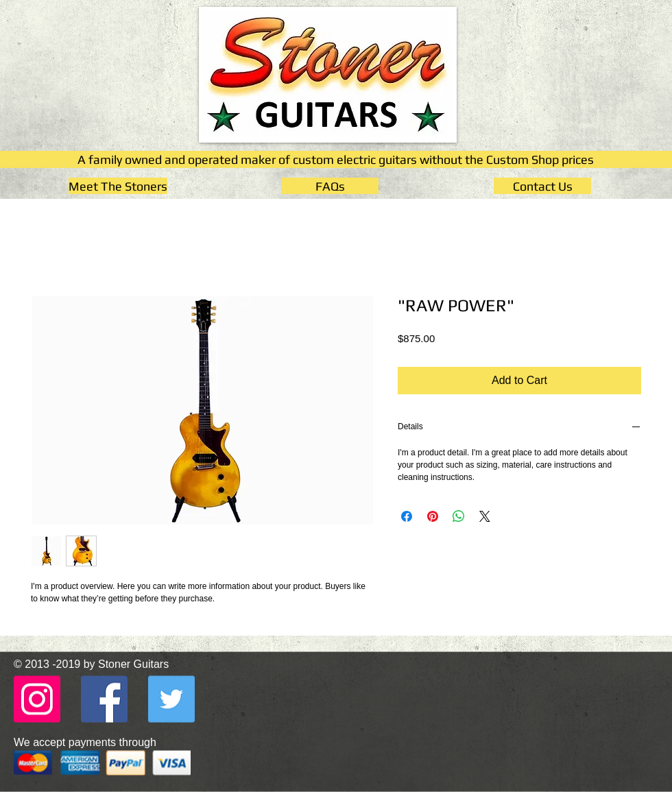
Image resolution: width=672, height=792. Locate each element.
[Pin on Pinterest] (433, 516)
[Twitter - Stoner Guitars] (171, 699)
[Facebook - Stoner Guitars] (104, 699)
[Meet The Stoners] (118, 186)
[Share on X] (485, 516)
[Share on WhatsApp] (459, 516)
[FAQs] (330, 186)
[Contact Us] (542, 186)
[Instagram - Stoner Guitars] (37, 699)
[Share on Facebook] (407, 516)
